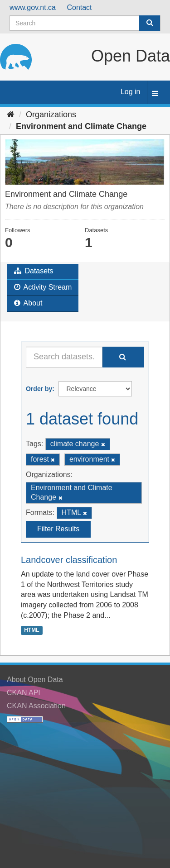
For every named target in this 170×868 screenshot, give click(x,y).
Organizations (51, 114)
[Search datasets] (85, 23)
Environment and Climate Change (81, 126)
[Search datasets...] (64, 357)
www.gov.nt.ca (33, 7)
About (28, 303)
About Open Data (35, 680)
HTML (32, 630)
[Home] (11, 114)
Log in (131, 92)
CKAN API (24, 693)
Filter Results (58, 529)
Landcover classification (69, 560)
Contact (79, 7)
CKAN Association (36, 706)
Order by (39, 389)
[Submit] (150, 23)
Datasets (34, 271)
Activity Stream (43, 287)
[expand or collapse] (155, 94)
